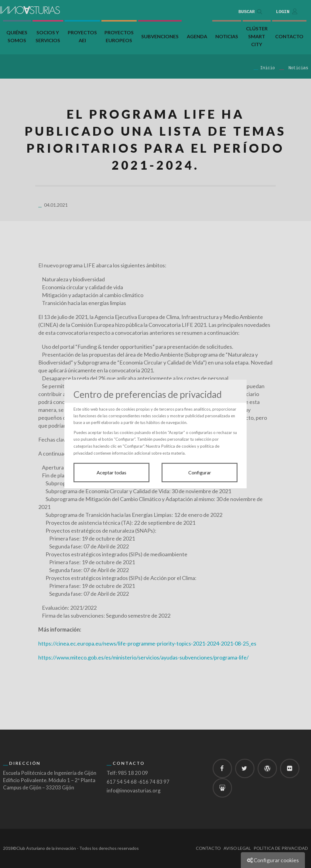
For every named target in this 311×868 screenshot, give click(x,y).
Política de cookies (179, 446)
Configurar (200, 472)
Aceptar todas (111, 472)
